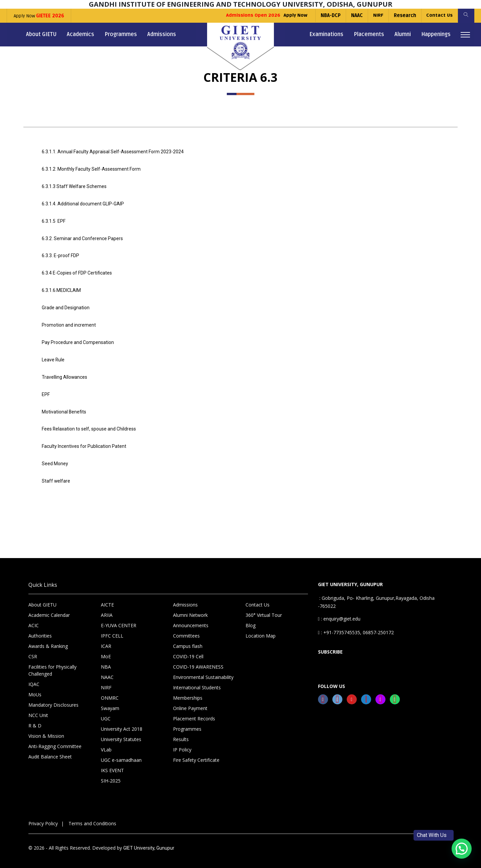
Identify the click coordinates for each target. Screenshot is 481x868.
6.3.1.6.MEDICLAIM (61, 288)
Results (181, 733)
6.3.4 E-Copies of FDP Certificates (77, 271)
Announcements (191, 619)
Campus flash (188, 640)
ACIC (34, 619)
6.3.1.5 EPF (54, 220)
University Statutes (121, 733)
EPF (46, 390)
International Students (197, 681)
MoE (106, 650)
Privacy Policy (43, 817)
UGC (106, 713)
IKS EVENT (112, 764)
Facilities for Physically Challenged (52, 664)
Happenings (436, 34)
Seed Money (55, 458)
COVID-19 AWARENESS (198, 661)
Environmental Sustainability (203, 671)
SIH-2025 (111, 775)
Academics (81, 34)
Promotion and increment (69, 322)
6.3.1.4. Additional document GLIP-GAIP (83, 203)
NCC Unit (38, 709)
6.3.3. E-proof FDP (60, 254)
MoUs (35, 688)
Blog (251, 619)
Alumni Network (190, 609)
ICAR (106, 640)
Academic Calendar (49, 609)
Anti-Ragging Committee (55, 740)
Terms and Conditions (92, 817)
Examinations (326, 34)
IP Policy (182, 744)
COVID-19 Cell (188, 650)
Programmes (121, 34)
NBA (106, 661)
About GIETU (41, 34)
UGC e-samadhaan (121, 754)
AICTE (107, 599)
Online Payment (190, 702)
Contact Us (439, 16)
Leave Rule (53, 356)
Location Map (261, 630)
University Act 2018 (122, 723)
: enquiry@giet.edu (339, 613)
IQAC (34, 678)
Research (404, 16)
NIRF (378, 16)
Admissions (162, 34)
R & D (35, 720)
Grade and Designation (66, 305)
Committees (186, 630)
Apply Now (39, 16)
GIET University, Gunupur (149, 842)
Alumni (403, 34)
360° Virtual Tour (264, 609)
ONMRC (110, 692)
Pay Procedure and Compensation (78, 339)
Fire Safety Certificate (196, 754)
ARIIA (107, 609)
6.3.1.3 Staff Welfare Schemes (74, 186)
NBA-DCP (330, 16)
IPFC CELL (112, 630)
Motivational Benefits (64, 407)
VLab (106, 744)
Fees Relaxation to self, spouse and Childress (89, 424)
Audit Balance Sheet (50, 751)
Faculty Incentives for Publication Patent (84, 441)
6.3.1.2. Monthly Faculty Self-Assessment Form (91, 169)
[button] (462, 849)
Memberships (188, 692)
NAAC (356, 16)
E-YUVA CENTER (119, 619)
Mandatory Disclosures (53, 699)
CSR (33, 650)
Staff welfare (56, 475)
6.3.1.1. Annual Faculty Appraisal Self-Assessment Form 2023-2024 (113, 152)
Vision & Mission (46, 730)
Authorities (40, 630)
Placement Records (194, 713)
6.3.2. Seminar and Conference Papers (82, 237)
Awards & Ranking (48, 640)
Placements (369, 34)
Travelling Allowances (65, 373)
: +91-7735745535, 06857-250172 (356, 626)
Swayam (110, 702)
